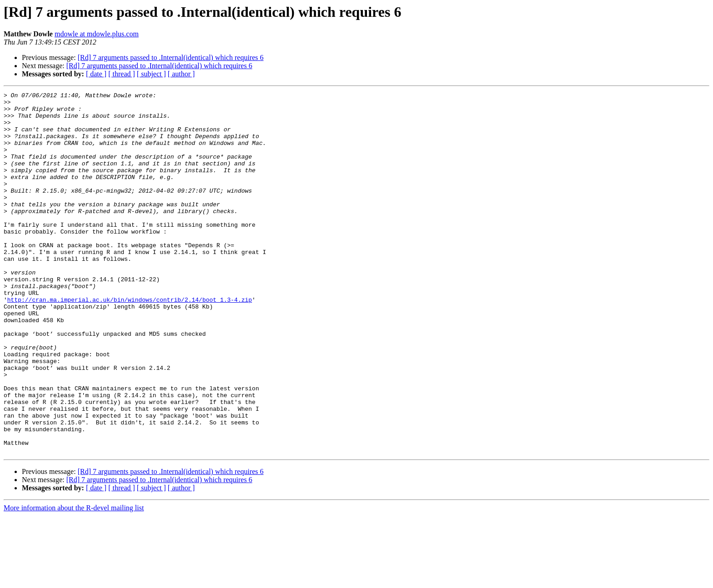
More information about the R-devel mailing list (74, 580)
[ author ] (181, 74)
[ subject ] (151, 74)
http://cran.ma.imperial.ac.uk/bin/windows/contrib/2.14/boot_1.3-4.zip (130, 342)
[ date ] (96, 74)
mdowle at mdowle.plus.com (97, 34)
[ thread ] (122, 74)
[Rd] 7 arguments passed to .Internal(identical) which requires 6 (171, 57)
